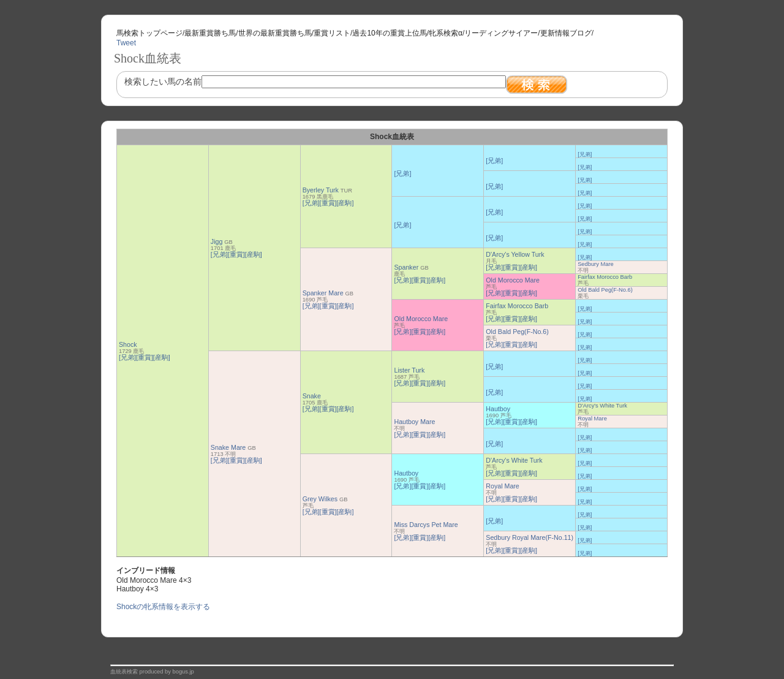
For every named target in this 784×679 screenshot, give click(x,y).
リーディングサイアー (501, 33)
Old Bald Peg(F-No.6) (605, 290)
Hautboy (498, 409)
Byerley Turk (321, 190)
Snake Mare (228, 447)
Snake (312, 396)
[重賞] (145, 357)
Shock (128, 344)
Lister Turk (409, 370)
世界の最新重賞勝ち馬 (275, 33)
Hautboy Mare (414, 422)
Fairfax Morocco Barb (605, 277)
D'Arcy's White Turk (602, 406)
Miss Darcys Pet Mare (426, 525)
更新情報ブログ (566, 33)
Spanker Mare (323, 293)
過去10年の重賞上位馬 (389, 33)
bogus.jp (183, 672)
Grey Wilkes (320, 499)
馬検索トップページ (149, 33)
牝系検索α (446, 33)
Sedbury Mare (596, 264)
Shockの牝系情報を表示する (163, 607)
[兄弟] (127, 357)
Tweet (126, 43)
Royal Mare (592, 419)
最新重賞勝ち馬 (210, 33)
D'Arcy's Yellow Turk (515, 254)
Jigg (217, 241)
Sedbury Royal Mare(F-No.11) (530, 537)
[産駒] (162, 357)
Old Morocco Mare (513, 280)
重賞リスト (332, 33)
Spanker (406, 267)
